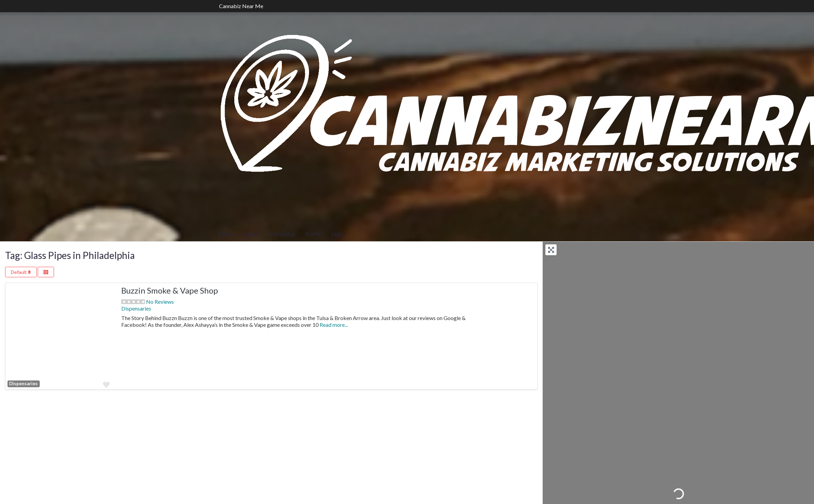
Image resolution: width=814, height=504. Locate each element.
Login (337, 234)
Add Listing (282, 234)
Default (21, 272)
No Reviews (160, 302)
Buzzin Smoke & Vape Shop (170, 290)
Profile (313, 234)
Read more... (334, 325)
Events (251, 234)
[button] (13, 336)
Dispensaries (23, 384)
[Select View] (46, 272)
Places (226, 234)
